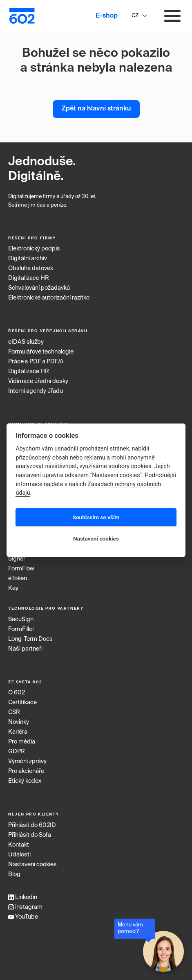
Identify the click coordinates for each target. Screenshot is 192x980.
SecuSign (21, 620)
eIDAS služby (26, 342)
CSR (14, 712)
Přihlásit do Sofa (30, 835)
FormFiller (21, 629)
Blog (14, 874)
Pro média (22, 742)
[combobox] (135, 16)
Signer (17, 559)
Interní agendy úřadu (36, 391)
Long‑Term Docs (30, 639)
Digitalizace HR (29, 278)
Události (19, 855)
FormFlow (21, 569)
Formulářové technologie (41, 352)
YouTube (23, 917)
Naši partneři (25, 649)
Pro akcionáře (26, 771)
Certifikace (22, 703)
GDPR (17, 752)
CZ (135, 16)
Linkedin (23, 897)
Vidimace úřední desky (38, 381)
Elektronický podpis (34, 249)
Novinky (19, 722)
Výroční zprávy (27, 761)
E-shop (107, 16)
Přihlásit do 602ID (32, 825)
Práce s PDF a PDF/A (36, 362)
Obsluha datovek (31, 268)
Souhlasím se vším (96, 517)
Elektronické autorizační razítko (49, 298)
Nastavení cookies (32, 865)
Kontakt (19, 845)
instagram (25, 907)
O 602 (17, 693)
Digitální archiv (28, 259)
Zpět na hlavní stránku (96, 109)
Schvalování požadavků (39, 288)
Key (13, 588)
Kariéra (18, 732)
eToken (18, 579)
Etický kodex (25, 781)
